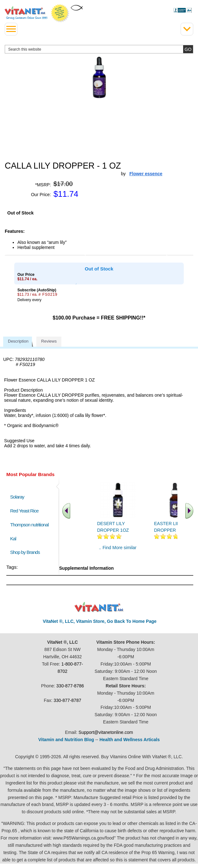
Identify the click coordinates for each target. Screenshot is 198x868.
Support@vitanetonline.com (106, 732)
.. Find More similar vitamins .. (118, 550)
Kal (13, 539)
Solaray (17, 497)
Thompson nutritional (29, 525)
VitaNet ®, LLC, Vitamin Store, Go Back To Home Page (100, 621)
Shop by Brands (26, 552)
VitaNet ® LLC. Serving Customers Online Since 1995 (26, 13)
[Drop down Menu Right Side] (187, 29)
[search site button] (188, 49)
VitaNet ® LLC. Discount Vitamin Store (99, 607)
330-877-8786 (70, 686)
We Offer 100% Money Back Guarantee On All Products (60, 13)
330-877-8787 (68, 700)
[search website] (99, 49)
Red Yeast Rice (24, 511)
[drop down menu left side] (11, 29)
